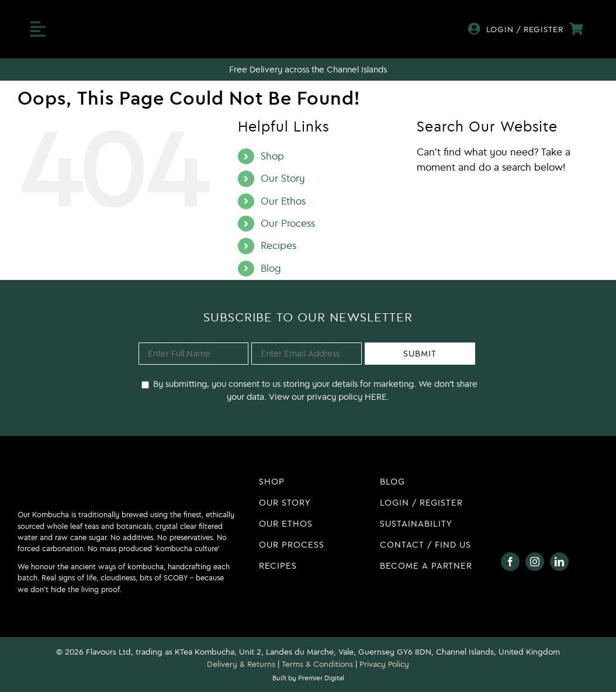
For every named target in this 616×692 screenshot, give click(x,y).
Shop (272, 156)
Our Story (283, 178)
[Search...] (508, 198)
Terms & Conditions (317, 664)
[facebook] (510, 562)
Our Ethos (283, 201)
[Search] (428, 198)
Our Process (288, 223)
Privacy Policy (384, 664)
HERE (375, 397)
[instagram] (535, 562)
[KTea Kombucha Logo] (308, 18)
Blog (271, 268)
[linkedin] (559, 562)
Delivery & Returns (241, 664)
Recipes (278, 245)
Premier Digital (321, 678)
